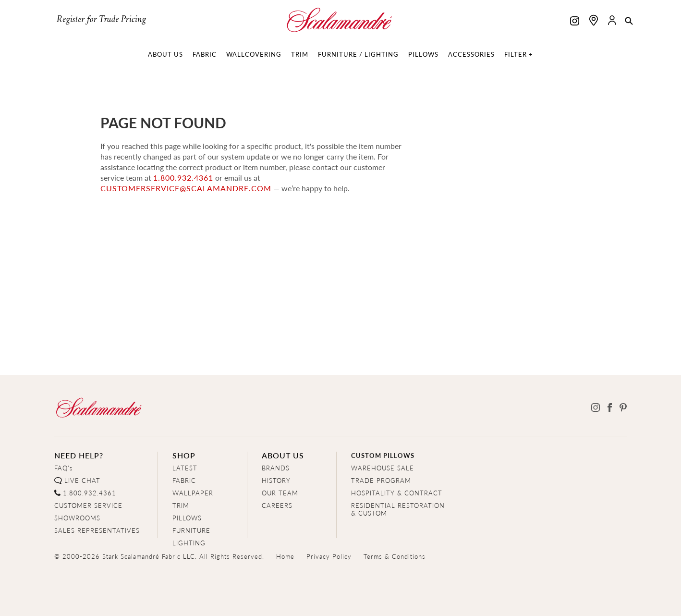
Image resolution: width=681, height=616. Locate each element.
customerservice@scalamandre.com (186, 188)
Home (285, 556)
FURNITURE (191, 530)
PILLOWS (187, 518)
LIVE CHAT (82, 480)
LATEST (185, 468)
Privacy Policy (329, 556)
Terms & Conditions (395, 556)
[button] (629, 22)
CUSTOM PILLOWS (383, 455)
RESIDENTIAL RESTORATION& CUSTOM (398, 509)
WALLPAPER (193, 493)
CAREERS (277, 505)
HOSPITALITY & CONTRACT (397, 493)
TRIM (181, 505)
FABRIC (184, 480)
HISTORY (276, 480)
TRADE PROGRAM (381, 480)
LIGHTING (189, 543)
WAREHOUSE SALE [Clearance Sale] (383, 468)
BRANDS (276, 468)
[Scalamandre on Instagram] (575, 22)
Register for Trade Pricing (101, 19)
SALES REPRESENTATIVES (97, 530)
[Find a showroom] (594, 20)
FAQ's (64, 468)
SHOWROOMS (77, 518)
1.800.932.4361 (183, 178)
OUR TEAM (280, 493)
